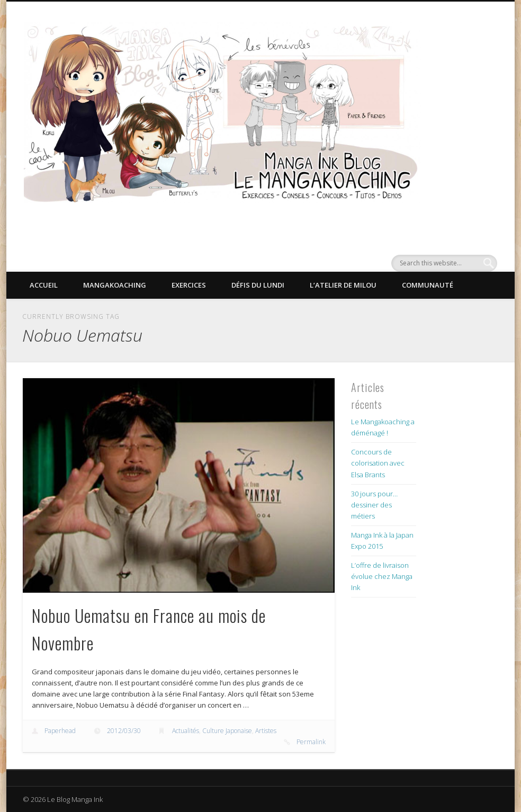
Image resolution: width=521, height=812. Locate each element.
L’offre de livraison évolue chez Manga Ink (382, 576)
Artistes (266, 731)
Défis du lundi (258, 285)
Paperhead (60, 731)
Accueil (44, 285)
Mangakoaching (115, 285)
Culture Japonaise (227, 731)
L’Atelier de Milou (343, 285)
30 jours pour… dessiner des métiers (374, 505)
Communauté (428, 285)
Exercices (189, 285)
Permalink (311, 742)
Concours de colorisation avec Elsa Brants (378, 463)
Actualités (186, 731)
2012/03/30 (124, 731)
